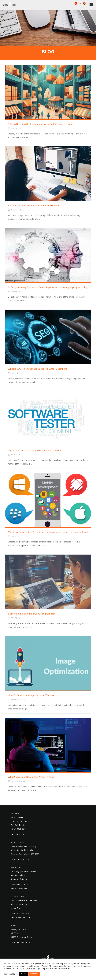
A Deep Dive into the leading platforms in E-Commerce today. (41, 124)
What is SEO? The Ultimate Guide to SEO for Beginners (37, 369)
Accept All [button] (34, 974)
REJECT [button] (23, 974)
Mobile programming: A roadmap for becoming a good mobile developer (48, 532)
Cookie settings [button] (11, 974)
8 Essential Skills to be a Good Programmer (31, 614)
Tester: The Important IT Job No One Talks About (35, 450)
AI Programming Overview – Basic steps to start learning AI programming (48, 287)
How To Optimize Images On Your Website (31, 695)
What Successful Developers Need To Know (31, 777)
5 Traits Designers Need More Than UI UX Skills (34, 205)
